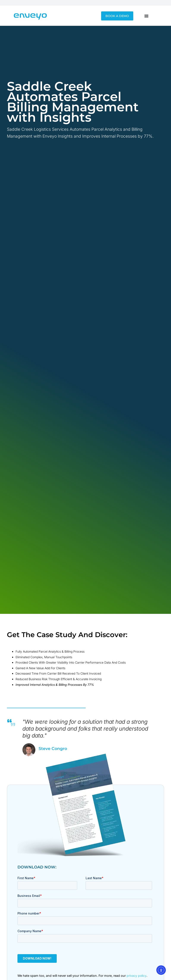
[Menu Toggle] (146, 16)
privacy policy (136, 976)
